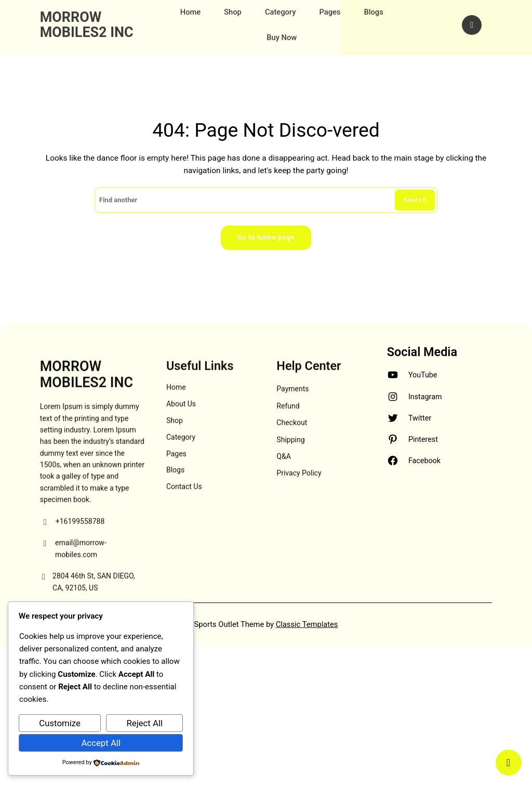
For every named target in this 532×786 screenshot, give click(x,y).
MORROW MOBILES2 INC (87, 17)
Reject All (144, 723)
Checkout (292, 464)
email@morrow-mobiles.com (73, 591)
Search (415, 200)
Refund (288, 447)
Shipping (290, 480)
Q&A (283, 497)
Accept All (101, 743)
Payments (292, 430)
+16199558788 (72, 563)
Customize (60, 723)
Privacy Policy (299, 514)
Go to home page (266, 238)
